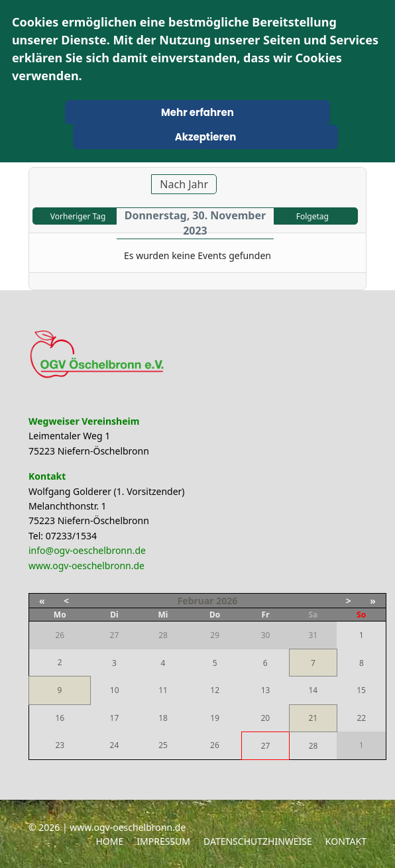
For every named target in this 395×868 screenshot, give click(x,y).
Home (109, 841)
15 (361, 690)
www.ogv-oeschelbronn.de (86, 566)
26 (215, 745)
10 (115, 690)
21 (313, 718)
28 (313, 746)
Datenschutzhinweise (258, 841)
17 (115, 718)
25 (163, 745)
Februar (196, 601)
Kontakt (346, 841)
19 (215, 718)
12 (215, 690)
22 (361, 718)
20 (265, 718)
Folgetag (312, 216)
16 (60, 718)
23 (60, 745)
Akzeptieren (206, 137)
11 (163, 690)
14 (313, 690)
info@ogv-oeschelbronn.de (87, 550)
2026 (227, 601)
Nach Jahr (184, 184)
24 (115, 745)
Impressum (163, 841)
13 (266, 690)
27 (266, 746)
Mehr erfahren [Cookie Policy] (197, 112)
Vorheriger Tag (78, 216)
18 (163, 718)
